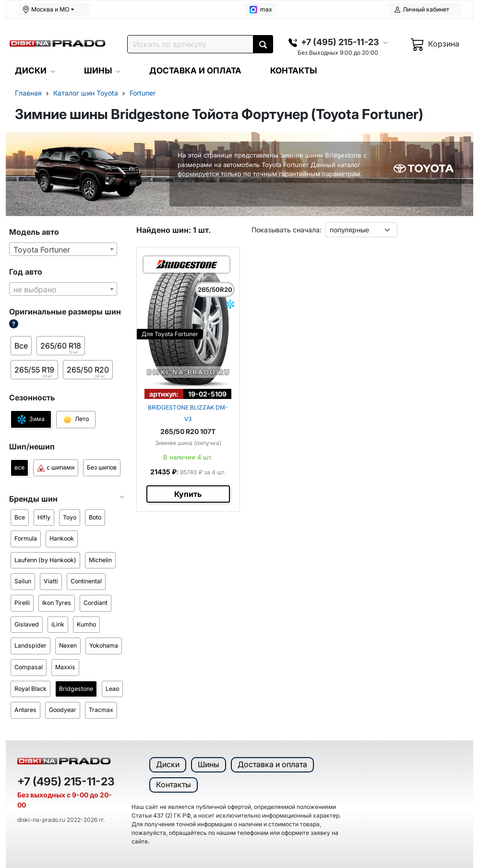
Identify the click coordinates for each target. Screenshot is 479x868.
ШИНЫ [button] (98, 71)
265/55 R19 (35, 372)
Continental (86, 581)
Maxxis (65, 667)
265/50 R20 (88, 372)
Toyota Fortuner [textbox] (42, 250)
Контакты (174, 784)
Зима (31, 419)
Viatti (51, 581)
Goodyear (63, 710)
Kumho (86, 624)
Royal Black (30, 689)
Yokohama (104, 645)
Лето (76, 420)
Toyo (70, 517)
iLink (58, 624)
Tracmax (101, 710)
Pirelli (22, 603)
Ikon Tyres (57, 603)
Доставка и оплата (272, 764)
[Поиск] (190, 44)
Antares (25, 710)
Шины (209, 764)
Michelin (100, 560)
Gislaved (27, 624)
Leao (112, 689)
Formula (26, 538)
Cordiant (96, 603)
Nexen (68, 645)
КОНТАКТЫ (293, 71)
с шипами (56, 468)
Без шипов (102, 467)
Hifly (44, 517)
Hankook (62, 538)
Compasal (29, 667)
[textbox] (63, 289)
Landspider (30, 645)
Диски (168, 764)
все (19, 467)
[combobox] (63, 249)
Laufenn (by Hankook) (45, 560)
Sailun (23, 581)
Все (21, 346)
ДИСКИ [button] (31, 71)
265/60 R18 (61, 348)
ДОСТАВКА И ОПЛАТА (195, 71)
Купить (188, 494)
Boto (95, 517)
